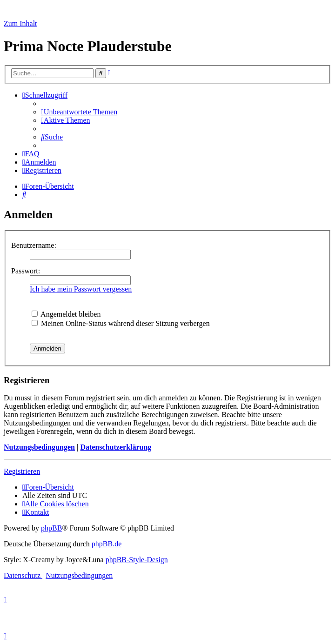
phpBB (51, 528)
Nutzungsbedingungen (39, 447)
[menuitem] (79, 112)
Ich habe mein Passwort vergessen (81, 289)
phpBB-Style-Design (137, 560)
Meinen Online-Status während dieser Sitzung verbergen (121, 323)
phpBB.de (107, 544)
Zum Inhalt (20, 23)
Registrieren (22, 471)
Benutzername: (34, 245)
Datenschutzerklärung (116, 447)
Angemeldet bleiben (66, 314)
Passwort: (26, 271)
